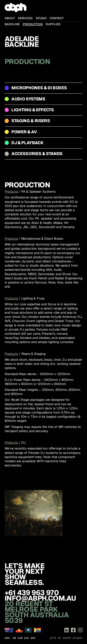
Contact (57, 18)
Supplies (53, 24)
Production (33, 24)
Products (11, 191)
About (10, 18)
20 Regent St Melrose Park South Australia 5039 (37, 612)
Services (25, 18)
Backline (12, 24)
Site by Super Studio (66, 638)
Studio (41, 18)
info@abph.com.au (40, 598)
